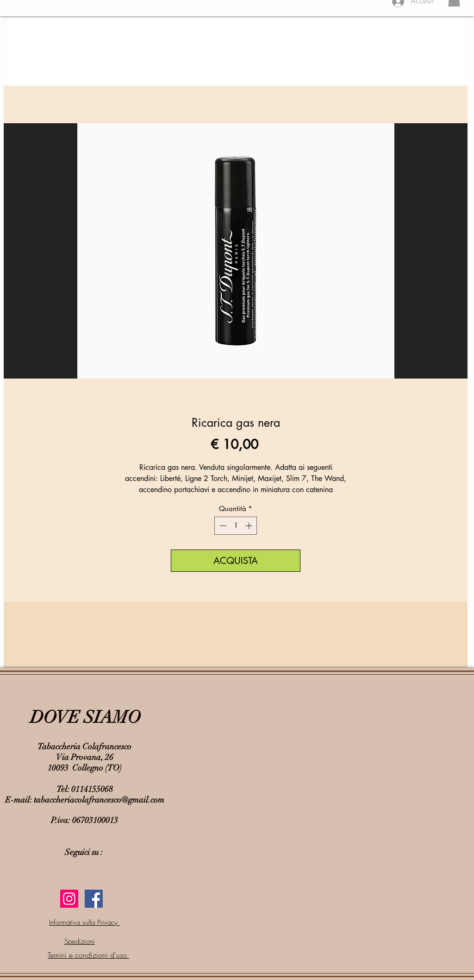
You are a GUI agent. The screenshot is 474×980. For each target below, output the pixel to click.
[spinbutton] (236, 526)
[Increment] (250, 526)
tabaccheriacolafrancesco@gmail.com (99, 800)
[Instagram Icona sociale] (69, 899)
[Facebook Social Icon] (94, 899)
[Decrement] (222, 526)
